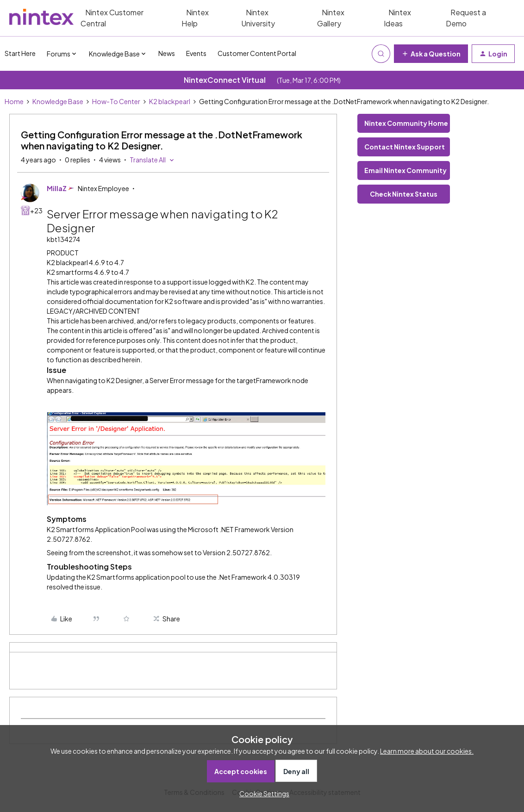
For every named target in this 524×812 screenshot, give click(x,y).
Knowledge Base (58, 101)
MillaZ (57, 188)
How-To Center (116, 101)
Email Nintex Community (405, 170)
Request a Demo (466, 18)
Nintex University (258, 18)
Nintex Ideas (397, 18)
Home (14, 101)
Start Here (20, 53)
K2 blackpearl (170, 101)
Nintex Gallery (331, 18)
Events (196, 53)
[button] (431, 54)
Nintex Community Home (406, 123)
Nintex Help (195, 18)
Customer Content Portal (257, 53)
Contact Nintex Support (405, 147)
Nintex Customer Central (112, 18)
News (167, 53)
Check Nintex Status (404, 194)
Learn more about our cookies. (427, 751)
